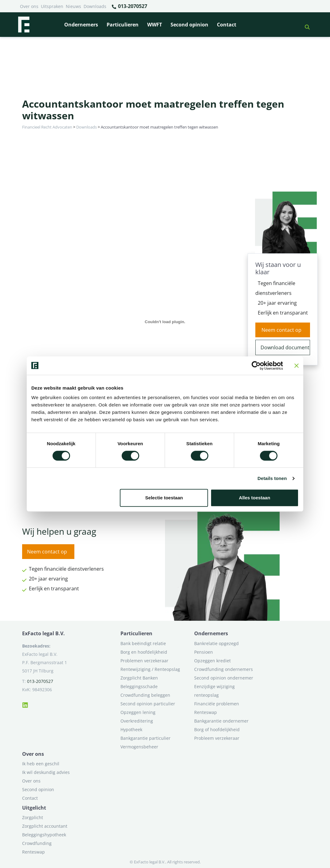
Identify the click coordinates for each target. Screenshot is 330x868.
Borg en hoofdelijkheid (144, 652)
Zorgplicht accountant (45, 826)
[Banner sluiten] (297, 366)
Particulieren (123, 25)
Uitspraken (52, 6)
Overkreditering (137, 721)
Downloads (95, 6)
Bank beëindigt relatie (143, 643)
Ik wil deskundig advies (46, 772)
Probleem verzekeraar (217, 738)
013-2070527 (129, 6)
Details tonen (272, 478)
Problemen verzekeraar (144, 661)
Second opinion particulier (148, 704)
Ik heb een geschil (41, 764)
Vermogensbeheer (139, 747)
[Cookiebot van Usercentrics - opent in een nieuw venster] (256, 366)
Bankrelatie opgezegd (216, 643)
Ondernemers (81, 25)
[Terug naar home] (24, 25)
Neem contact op (281, 330)
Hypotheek (131, 729)
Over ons (29, 6)
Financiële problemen (217, 704)
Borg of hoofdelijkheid (217, 729)
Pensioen (204, 652)
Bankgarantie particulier (145, 738)
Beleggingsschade (139, 686)
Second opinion (189, 25)
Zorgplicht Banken (139, 678)
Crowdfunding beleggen (145, 695)
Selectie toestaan (164, 498)
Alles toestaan (255, 498)
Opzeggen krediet (212, 661)
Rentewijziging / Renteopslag (150, 669)
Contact (227, 25)
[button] (305, 25)
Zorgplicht (33, 817)
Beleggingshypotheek (44, 835)
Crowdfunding (37, 843)
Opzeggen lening (138, 712)
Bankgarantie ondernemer (221, 721)
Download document (285, 347)
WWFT (155, 25)
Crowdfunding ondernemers (224, 669)
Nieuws (73, 6)
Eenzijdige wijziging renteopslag (214, 691)
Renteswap (206, 712)
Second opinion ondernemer (224, 678)
